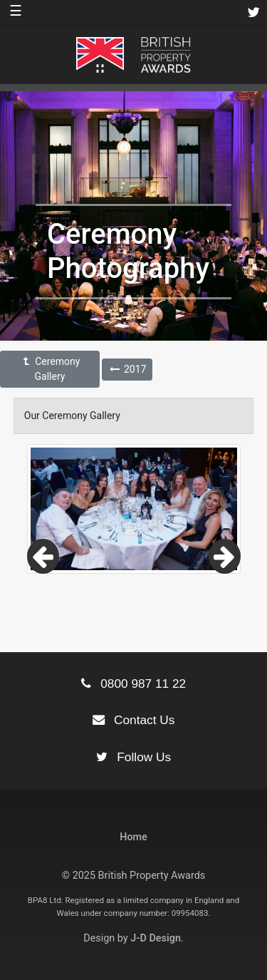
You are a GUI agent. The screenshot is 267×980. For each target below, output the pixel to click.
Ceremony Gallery (50, 369)
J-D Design (156, 938)
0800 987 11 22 (133, 684)
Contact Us (134, 720)
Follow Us (133, 757)
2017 (127, 369)
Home (133, 837)
